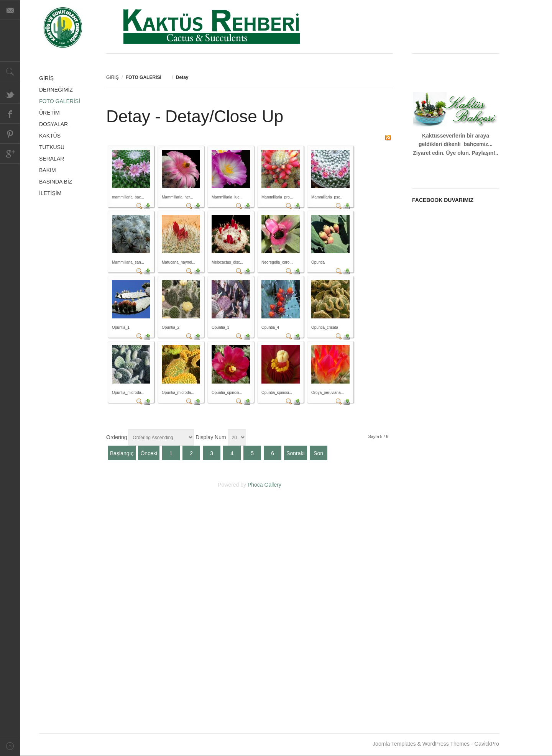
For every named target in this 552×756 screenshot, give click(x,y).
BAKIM (48, 170)
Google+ (10, 154)
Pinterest (10, 134)
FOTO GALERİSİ (60, 101)
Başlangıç (122, 453)
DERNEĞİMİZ (56, 90)
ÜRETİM (49, 113)
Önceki (149, 453)
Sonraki (295, 453)
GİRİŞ (113, 77)
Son (318, 453)
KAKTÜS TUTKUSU (52, 141)
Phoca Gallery (264, 485)
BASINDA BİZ (56, 182)
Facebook (10, 114)
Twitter (10, 94)
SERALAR (52, 159)
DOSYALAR (53, 124)
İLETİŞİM (50, 193)
